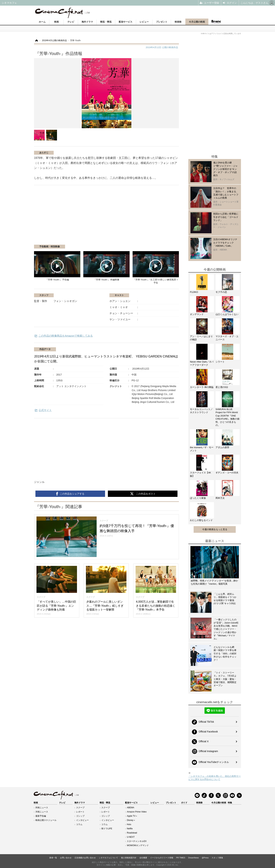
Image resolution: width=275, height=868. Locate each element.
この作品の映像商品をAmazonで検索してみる (66, 336)
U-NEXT (131, 837)
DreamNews (194, 858)
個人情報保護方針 (129, 858)
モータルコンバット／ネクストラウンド (201, 411)
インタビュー (82, 820)
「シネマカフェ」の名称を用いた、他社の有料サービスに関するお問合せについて (215, 778)
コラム (79, 824)
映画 (56, 22)
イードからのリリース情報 (162, 858)
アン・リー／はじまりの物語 (201, 338)
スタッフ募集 (217, 858)
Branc (216, 22)
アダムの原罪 (222, 447)
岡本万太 (220, 498)
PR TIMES (181, 858)
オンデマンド (197, 314)
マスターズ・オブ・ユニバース (227, 338)
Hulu (129, 824)
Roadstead (132, 833)
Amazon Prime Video (137, 812)
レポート (80, 812)
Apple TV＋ (132, 816)
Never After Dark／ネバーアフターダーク (202, 363)
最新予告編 (41, 816)
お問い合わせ (66, 858)
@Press (205, 858)
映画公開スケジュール (46, 820)
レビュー (144, 22)
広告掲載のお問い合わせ (85, 858)
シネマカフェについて (108, 858)
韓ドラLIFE (107, 829)
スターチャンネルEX (137, 841)
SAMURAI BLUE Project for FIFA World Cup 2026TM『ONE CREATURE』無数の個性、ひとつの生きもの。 (227, 417)
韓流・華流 (106, 22)
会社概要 (143, 858)
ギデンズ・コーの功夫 (227, 473)
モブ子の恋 (221, 292)
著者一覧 (53, 858)
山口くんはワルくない (227, 314)
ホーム (42, 22)
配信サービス (126, 22)
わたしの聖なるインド (201, 520)
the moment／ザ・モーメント (202, 449)
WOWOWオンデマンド (138, 845)
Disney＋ (131, 820)
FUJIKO (194, 292)
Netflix (130, 829)
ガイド (184, 803)
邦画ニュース (42, 808)
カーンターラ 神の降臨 (202, 387)
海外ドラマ (87, 22)
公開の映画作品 (162, 47)
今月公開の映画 (197, 22)
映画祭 (178, 22)
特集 (230, 803)
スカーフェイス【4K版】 (200, 474)
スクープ (80, 808)
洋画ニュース (42, 812)
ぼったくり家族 (198, 498)
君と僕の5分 (222, 387)
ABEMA (130, 808)
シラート (220, 362)
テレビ (71, 22)
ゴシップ (80, 816)
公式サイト (45, 410)
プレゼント (162, 22)
